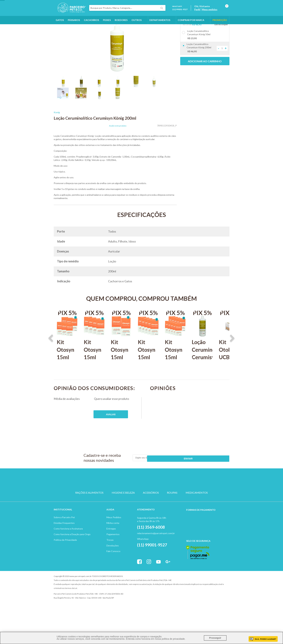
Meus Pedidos (114, 531)
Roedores (121, 25)
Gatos (60, 25)
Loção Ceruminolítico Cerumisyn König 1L (202, 372)
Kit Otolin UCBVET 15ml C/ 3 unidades (229, 380)
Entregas (111, 542)
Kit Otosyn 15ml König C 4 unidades (94, 380)
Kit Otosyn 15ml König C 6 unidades (67, 380)
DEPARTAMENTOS (160, 25)
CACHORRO (110, 497)
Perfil (201, 12)
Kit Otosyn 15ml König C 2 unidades (121, 380)
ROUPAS (172, 509)
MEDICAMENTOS (197, 509)
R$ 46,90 (197, 43)
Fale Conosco (113, 565)
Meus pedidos (213, 12)
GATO (126, 497)
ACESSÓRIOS (151, 509)
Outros (137, 25)
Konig (57, 131)
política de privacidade (173, 639)
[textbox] (134, 11)
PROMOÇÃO (220, 25)
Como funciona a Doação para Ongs (72, 548)
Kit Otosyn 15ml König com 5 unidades (148, 380)
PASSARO (141, 497)
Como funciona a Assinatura (68, 542)
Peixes (107, 25)
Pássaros (74, 25)
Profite (220, 590)
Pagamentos (113, 548)
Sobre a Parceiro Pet (64, 531)
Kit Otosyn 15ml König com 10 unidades (175, 380)
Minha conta (113, 536)
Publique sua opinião (111, 433)
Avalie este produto (118, 145)
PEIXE (173, 497)
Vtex (202, 590)
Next (232, 357)
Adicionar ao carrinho (205, 80)
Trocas (110, 553)
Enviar (217, 477)
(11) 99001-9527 (183, 12)
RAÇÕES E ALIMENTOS (89, 509)
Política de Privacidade (65, 553)
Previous (51, 357)
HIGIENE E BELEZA (123, 509)
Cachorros (91, 25)
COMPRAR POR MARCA (191, 25)
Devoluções (113, 559)
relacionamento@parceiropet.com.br (156, 547)
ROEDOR (157, 497)
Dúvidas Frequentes (64, 536)
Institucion (62, 523)
